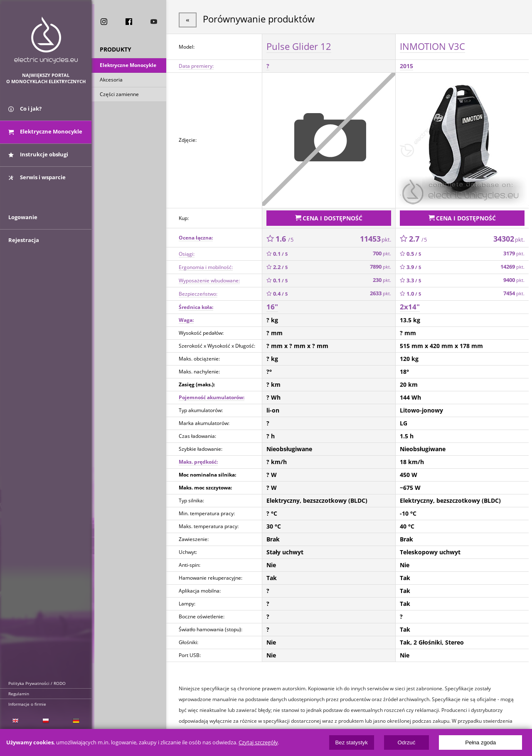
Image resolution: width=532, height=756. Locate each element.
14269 (512, 265)
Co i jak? (25, 111)
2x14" (410, 305)
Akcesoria (111, 80)
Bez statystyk (351, 742)
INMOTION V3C (432, 45)
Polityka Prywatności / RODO (37, 683)
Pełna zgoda (480, 742)
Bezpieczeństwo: (198, 292)
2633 (381, 292)
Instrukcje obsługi (38, 157)
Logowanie (23, 223)
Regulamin (19, 694)
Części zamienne (119, 95)
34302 (509, 237)
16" (272, 305)
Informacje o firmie (27, 704)
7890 (381, 265)
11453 (376, 237)
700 (382, 252)
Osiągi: (187, 252)
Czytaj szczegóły (258, 742)
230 (382, 278)
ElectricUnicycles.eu (46, 40)
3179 (514, 252)
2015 (406, 65)
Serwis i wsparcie (37, 180)
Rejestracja (24, 246)
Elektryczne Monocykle (128, 66)
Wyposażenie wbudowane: (209, 278)
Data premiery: (196, 65)
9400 (514, 278)
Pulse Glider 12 (299, 45)
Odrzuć (406, 742)
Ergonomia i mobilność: (206, 265)
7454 (514, 292)
